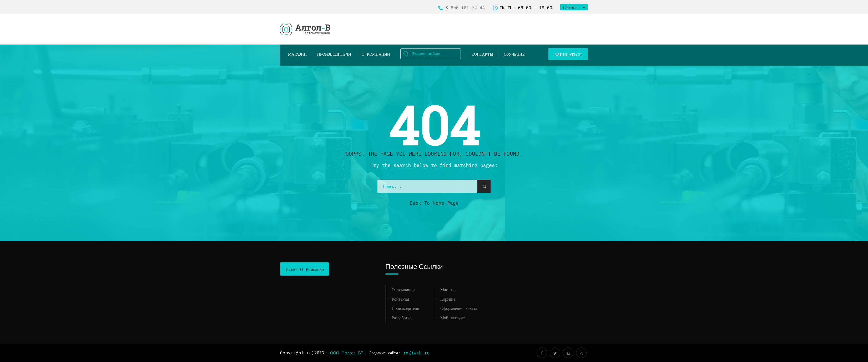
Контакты (482, 54)
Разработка (402, 318)
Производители (405, 308)
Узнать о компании (305, 269)
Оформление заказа (459, 308)
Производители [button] (334, 54)
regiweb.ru (416, 353)
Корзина (448, 299)
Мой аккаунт (453, 318)
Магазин (448, 290)
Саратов (570, 7)
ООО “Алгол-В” (347, 353)
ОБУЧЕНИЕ (514, 54)
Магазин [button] (297, 54)
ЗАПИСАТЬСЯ (568, 55)
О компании (376, 54)
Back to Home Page (434, 203)
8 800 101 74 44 (462, 8)
